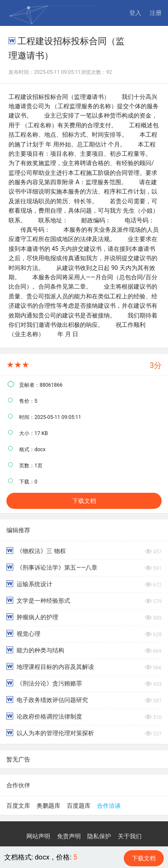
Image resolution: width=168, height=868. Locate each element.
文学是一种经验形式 (38, 600)
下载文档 (84, 501)
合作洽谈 (109, 806)
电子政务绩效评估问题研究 (47, 700)
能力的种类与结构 (35, 650)
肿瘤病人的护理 (32, 617)
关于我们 (130, 836)
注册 (156, 13)
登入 (135, 13)
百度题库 (79, 806)
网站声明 (38, 836)
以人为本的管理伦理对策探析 (50, 733)
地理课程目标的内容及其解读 (50, 667)
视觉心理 (23, 633)
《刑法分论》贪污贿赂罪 (44, 683)
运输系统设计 (29, 584)
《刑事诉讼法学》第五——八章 (52, 567)
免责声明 (69, 836)
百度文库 (18, 806)
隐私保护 (99, 836)
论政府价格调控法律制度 (44, 716)
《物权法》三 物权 (36, 551)
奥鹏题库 (48, 806)
